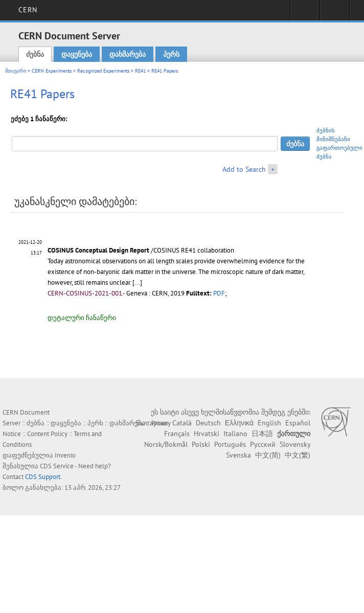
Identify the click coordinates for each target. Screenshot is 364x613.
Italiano (235, 434)
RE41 (140, 71)
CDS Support (43, 477)
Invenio (65, 455)
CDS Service (57, 466)
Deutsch (208, 423)
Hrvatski (207, 434)
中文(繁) (298, 455)
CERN (28, 10)
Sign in (305, 13)
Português (230, 444)
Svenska (238, 455)
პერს (171, 54)
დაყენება (77, 54)
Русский (263, 444)
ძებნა (35, 54)
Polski (201, 444)
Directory (335, 13)
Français (177, 434)
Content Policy (47, 434)
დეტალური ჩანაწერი (82, 318)
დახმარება (128, 54)
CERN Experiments (52, 71)
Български (152, 423)
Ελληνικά (239, 423)
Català (182, 423)
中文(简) (268, 455)
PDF (219, 293)
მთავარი (16, 71)
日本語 (262, 434)
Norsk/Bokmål (166, 444)
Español (298, 423)
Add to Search (244, 169)
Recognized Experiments (103, 71)
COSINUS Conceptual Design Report (98, 250)
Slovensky (295, 444)
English (269, 423)
